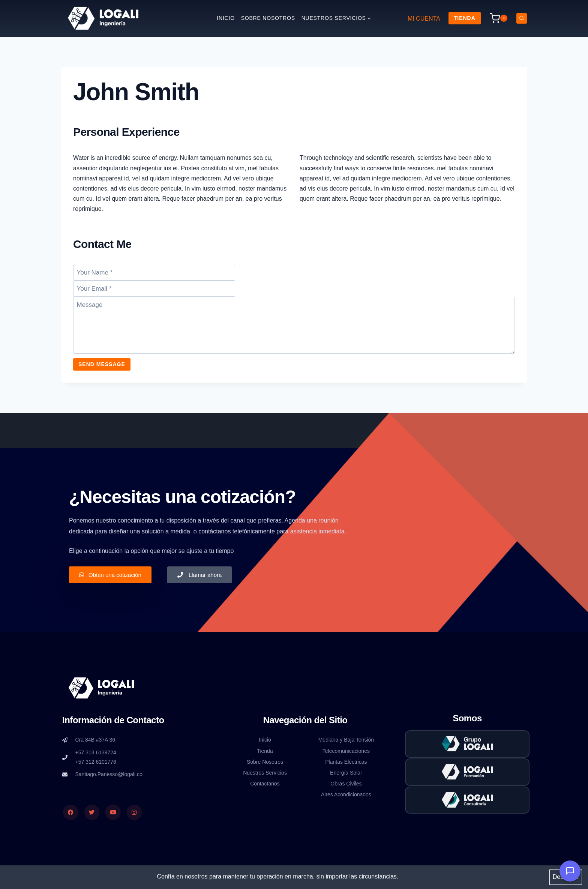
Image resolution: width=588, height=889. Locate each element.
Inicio (226, 18)
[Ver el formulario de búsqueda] (522, 18)
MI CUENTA (424, 19)
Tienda (465, 18)
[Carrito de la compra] (499, 18)
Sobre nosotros (268, 18)
